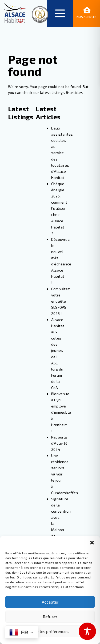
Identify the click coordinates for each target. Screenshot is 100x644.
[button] (92, 543)
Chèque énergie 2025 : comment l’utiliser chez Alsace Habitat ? (59, 208)
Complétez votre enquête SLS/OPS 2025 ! (61, 301)
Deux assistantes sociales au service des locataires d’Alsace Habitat (62, 153)
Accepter (50, 602)
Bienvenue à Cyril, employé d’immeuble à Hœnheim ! (61, 412)
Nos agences (87, 13)
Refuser (50, 617)
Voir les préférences (50, 631)
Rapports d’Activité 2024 (59, 443)
